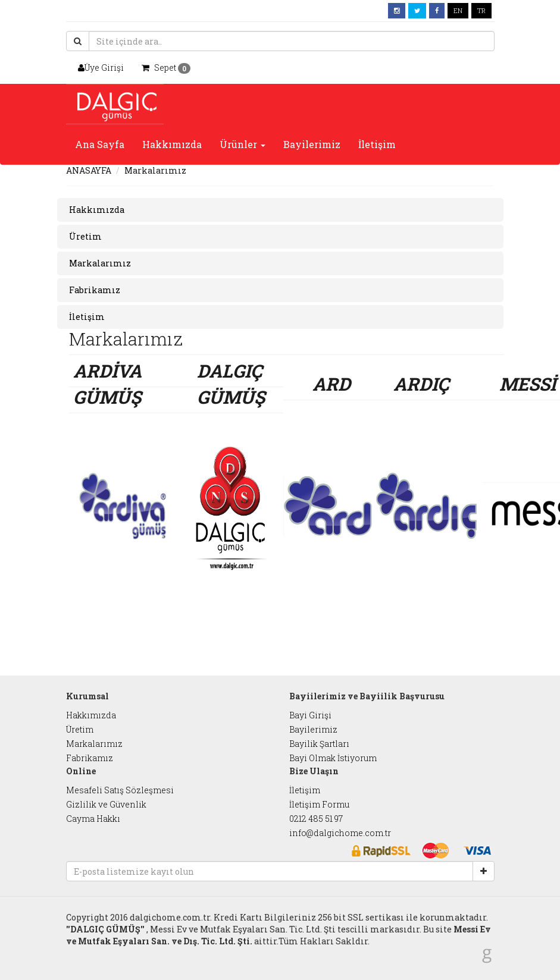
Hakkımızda (172, 144)
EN (458, 10)
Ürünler (243, 144)
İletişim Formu (319, 804)
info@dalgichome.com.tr (340, 833)
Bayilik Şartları (319, 744)
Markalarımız (94, 744)
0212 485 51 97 (316, 819)
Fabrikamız (90, 758)
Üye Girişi (101, 67)
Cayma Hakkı (93, 819)
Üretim (80, 729)
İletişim (377, 144)
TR (481, 10)
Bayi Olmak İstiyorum (333, 758)
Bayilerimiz (312, 144)
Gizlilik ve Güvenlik (106, 804)
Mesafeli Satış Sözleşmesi (120, 790)
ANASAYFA (89, 170)
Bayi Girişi (310, 715)
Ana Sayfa (100, 144)
